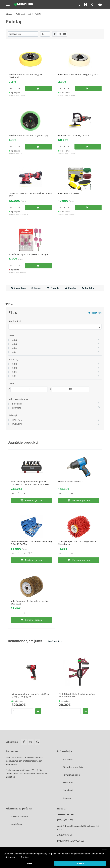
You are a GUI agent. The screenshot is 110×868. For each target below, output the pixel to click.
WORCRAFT (18, 424)
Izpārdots (16, 408)
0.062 (15, 344)
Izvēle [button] (29, 863)
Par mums (68, 759)
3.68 (14, 352)
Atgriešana (17, 824)
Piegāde (53, 288)
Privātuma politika (72, 775)
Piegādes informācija (73, 767)
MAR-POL (17, 420)
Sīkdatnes (68, 783)
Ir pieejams (17, 404)
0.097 (15, 348)
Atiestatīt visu (95, 313)
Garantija (67, 798)
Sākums (9, 14)
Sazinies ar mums (20, 817)
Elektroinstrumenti (23, 14)
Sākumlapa (18, 288)
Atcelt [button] (104, 850)
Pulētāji (38, 14)
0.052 (15, 340)
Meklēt (36, 288)
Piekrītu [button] (81, 863)
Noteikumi (68, 790)
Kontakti (88, 288)
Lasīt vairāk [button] (23, 857)
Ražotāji (71, 288)
